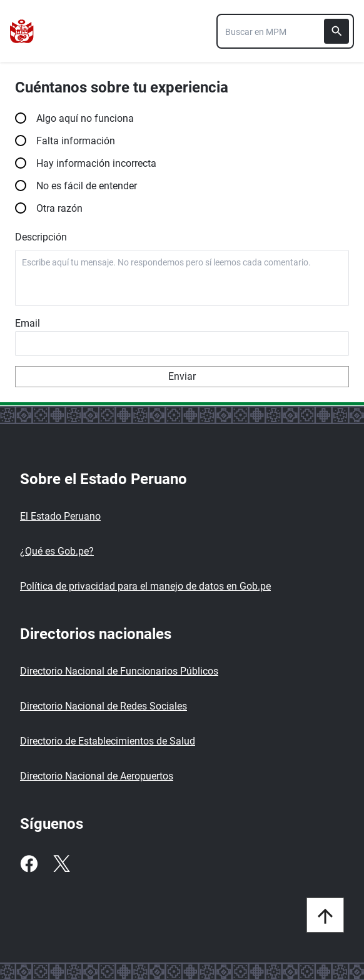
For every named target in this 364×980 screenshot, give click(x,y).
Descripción (41, 237)
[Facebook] (29, 864)
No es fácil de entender (182, 185)
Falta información (182, 140)
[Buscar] (336, 31)
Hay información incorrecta (182, 163)
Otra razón (182, 208)
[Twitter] (61, 864)
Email (28, 323)
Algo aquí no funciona (182, 118)
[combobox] (285, 31)
